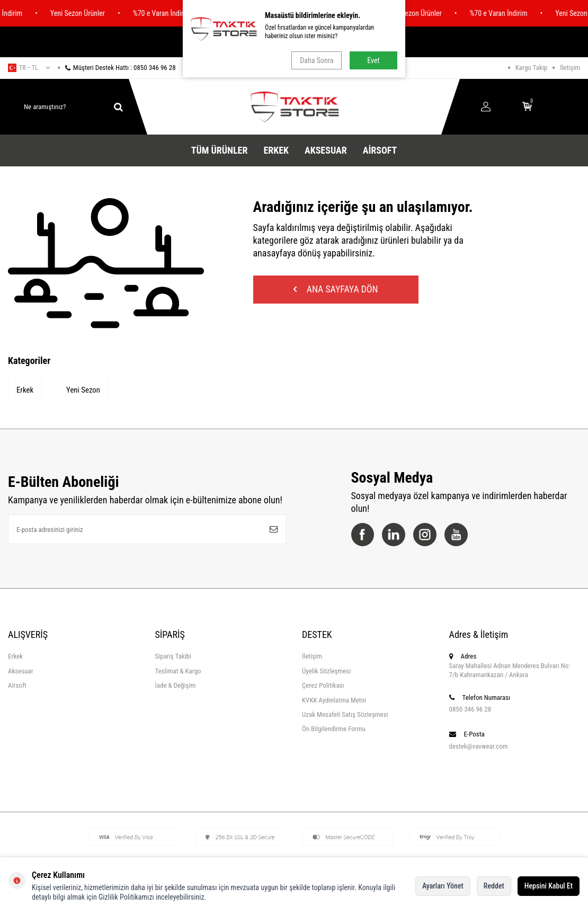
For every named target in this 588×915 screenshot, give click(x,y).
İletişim (570, 68)
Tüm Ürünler (220, 150)
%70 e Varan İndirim (169, 13)
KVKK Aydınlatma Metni (334, 701)
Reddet (494, 886)
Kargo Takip (531, 68)
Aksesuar (326, 150)
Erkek (276, 150)
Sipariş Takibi (173, 657)
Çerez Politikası (323, 686)
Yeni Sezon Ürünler (84, 13)
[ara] (118, 107)
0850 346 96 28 (470, 710)
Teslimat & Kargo (178, 672)
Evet (373, 60)
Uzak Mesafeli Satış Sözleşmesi (345, 715)
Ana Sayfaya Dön (338, 290)
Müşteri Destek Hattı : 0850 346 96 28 (117, 68)
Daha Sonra (317, 60)
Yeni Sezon (83, 390)
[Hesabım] (486, 107)
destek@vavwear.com (479, 747)
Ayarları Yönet (443, 886)
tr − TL (29, 68)
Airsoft (380, 150)
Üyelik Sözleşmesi (326, 672)
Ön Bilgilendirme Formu (334, 730)
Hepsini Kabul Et (549, 886)
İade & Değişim (176, 686)
